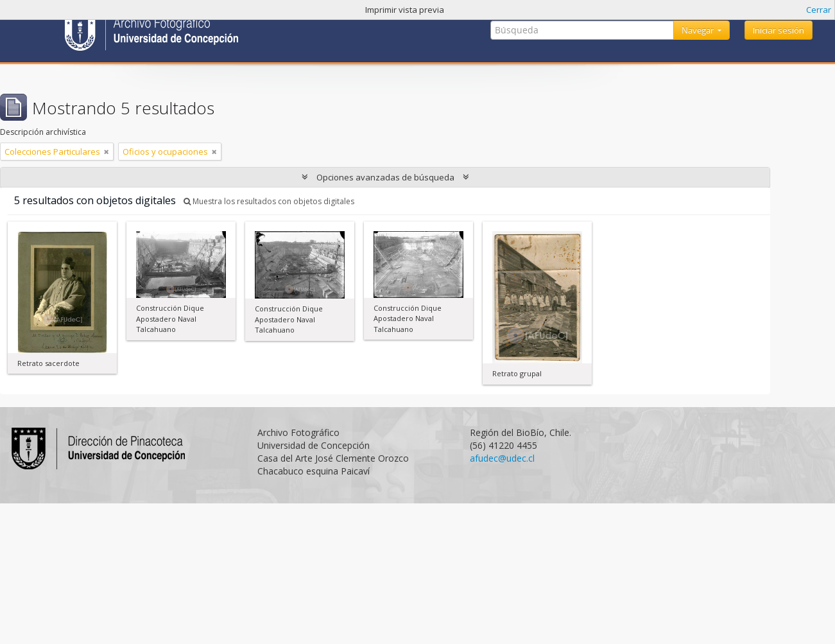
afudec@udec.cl (502, 458)
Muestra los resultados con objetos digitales (269, 201)
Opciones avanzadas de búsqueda (385, 177)
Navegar (699, 30)
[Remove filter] (107, 152)
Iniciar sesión (779, 30)
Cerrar (819, 10)
